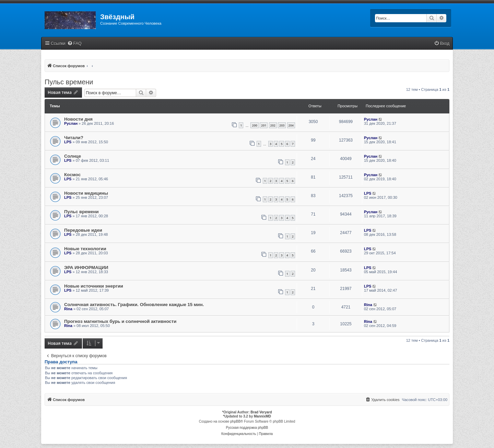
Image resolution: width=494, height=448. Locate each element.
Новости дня (78, 119)
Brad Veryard (261, 412)
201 (264, 125)
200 (254, 125)
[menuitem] (74, 44)
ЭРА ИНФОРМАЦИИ (86, 268)
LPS (68, 142)
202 (273, 125)
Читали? (74, 138)
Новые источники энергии (94, 286)
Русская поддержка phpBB (247, 428)
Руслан (71, 123)
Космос (72, 175)
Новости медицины (86, 193)
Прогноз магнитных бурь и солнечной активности (120, 321)
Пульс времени (69, 82)
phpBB (235, 421)
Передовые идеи (83, 230)
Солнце (73, 156)
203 (282, 125)
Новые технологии (85, 249)
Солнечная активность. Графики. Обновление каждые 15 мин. (134, 305)
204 (291, 125)
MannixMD (262, 416)
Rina (68, 309)
